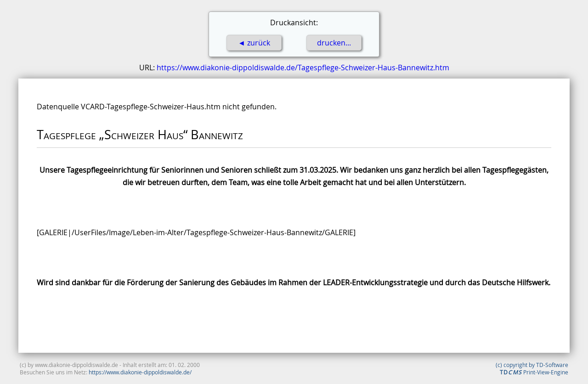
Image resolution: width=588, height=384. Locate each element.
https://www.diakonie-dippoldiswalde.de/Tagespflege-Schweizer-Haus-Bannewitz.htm (303, 68)
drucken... (334, 43)
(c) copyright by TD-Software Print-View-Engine (532, 368)
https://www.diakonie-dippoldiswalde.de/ (140, 372)
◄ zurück (254, 43)
